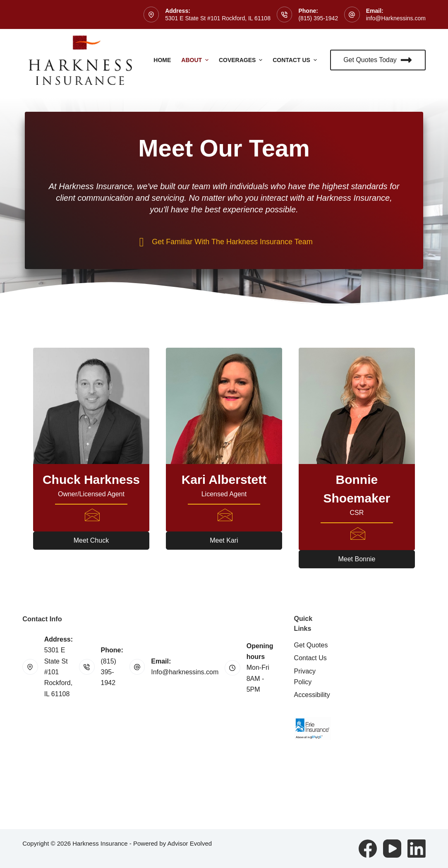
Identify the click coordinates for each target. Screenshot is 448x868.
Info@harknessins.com (185, 672)
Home (162, 60)
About (196, 60)
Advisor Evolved (190, 843)
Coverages (242, 60)
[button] (91, 541)
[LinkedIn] (417, 849)
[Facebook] (368, 849)
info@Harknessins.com (396, 18)
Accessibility (312, 695)
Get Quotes (311, 645)
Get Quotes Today (378, 60)
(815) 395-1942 (318, 18)
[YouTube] (392, 849)
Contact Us (296, 60)
